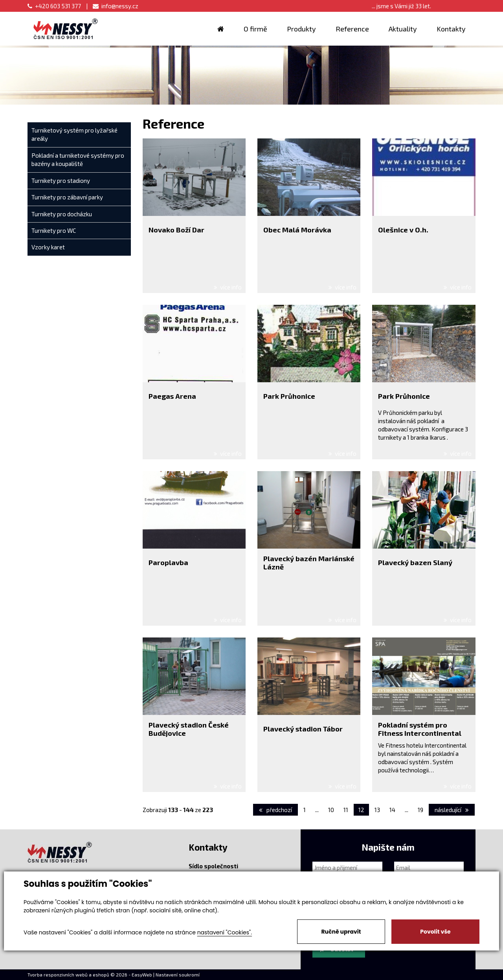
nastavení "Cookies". (225, 932)
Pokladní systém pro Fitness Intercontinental (420, 729)
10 (331, 810)
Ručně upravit (341, 932)
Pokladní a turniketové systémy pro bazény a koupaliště (78, 159)
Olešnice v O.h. (403, 230)
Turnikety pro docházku (62, 214)
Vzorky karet (48, 247)
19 (420, 810)
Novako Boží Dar (176, 230)
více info (228, 287)
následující (452, 810)
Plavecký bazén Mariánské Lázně (309, 563)
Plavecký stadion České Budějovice (189, 729)
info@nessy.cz (116, 6)
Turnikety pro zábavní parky (67, 197)
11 (346, 810)
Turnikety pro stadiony (61, 181)
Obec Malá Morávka (297, 230)
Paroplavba (168, 562)
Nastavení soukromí (178, 974)
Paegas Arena (172, 396)
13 (377, 810)
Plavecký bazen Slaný (415, 562)
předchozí (275, 810)
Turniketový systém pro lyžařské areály (74, 134)
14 (392, 810)
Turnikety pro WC (54, 230)
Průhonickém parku (408, 413)
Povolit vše (435, 932)
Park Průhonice (289, 396)
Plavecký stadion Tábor (303, 729)
